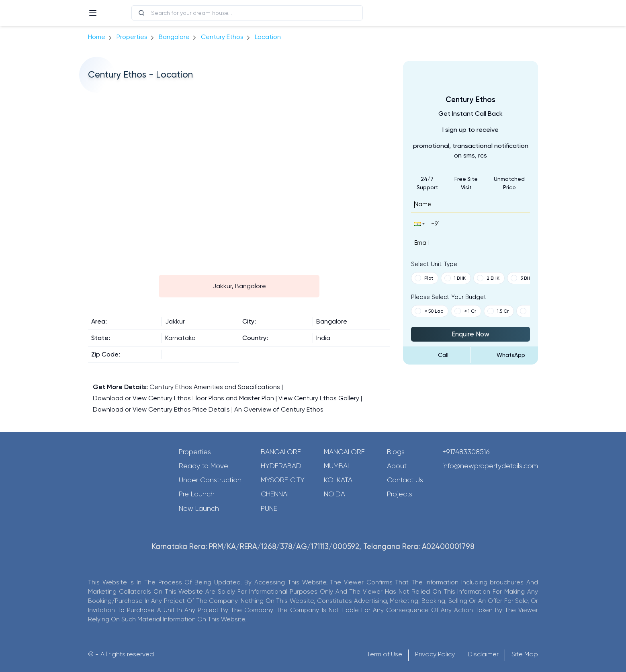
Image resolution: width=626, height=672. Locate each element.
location (268, 37)
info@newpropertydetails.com (490, 466)
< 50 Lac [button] (429, 311)
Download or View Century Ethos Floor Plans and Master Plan (183, 398)
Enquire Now (471, 334)
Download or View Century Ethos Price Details (161, 409)
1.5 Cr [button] (498, 311)
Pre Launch (197, 494)
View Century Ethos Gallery (319, 398)
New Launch (199, 508)
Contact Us (405, 480)
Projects (400, 494)
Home (97, 37)
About (397, 466)
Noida (334, 494)
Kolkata (338, 480)
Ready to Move (204, 466)
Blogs (396, 452)
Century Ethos (222, 37)
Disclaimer (483, 654)
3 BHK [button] (522, 278)
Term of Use (385, 654)
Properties (132, 37)
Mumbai (336, 466)
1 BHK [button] (455, 278)
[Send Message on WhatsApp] (505, 355)
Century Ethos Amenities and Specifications (215, 387)
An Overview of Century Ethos (279, 409)
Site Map (525, 654)
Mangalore (344, 452)
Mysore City (283, 480)
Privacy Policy (435, 654)
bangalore (174, 37)
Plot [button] (424, 278)
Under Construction (210, 480)
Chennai (275, 494)
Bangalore (281, 452)
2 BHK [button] (488, 278)
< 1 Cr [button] (465, 311)
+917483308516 (466, 452)
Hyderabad (281, 466)
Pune (269, 508)
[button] (419, 224)
